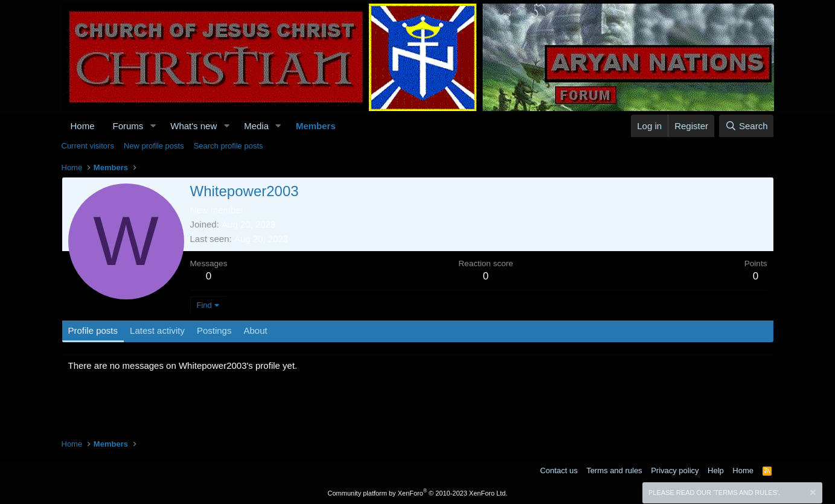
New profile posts (154, 146)
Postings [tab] (214, 330)
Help (716, 471)
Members (316, 126)
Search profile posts (229, 146)
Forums (128, 126)
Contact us (558, 471)
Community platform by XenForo (418, 493)
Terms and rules (614, 471)
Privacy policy (675, 471)
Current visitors (88, 146)
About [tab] (255, 330)
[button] (153, 126)
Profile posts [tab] (93, 330)
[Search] (747, 126)
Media (256, 126)
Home (83, 126)
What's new (194, 126)
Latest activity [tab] (157, 330)
